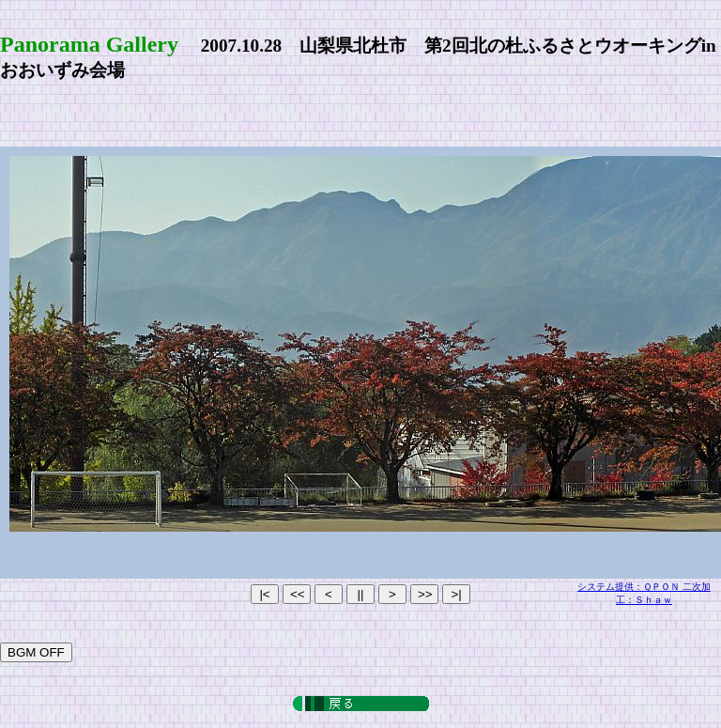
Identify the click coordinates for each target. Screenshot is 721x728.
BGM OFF (36, 652)
